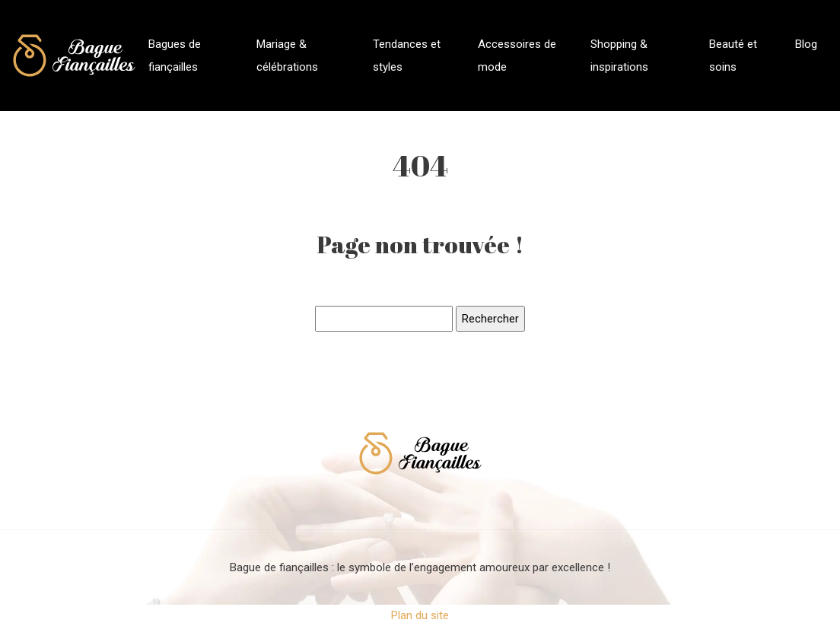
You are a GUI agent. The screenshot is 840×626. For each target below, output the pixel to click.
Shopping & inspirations (619, 56)
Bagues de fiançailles (175, 56)
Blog (806, 44)
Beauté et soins (733, 56)
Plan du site (420, 615)
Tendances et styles (407, 56)
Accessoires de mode (517, 56)
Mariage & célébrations (287, 56)
